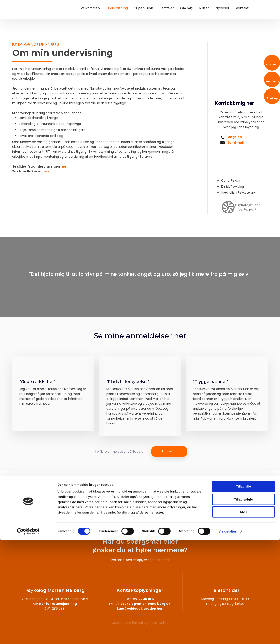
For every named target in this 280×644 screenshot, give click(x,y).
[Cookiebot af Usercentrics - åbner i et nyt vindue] (28, 635)
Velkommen (90, 8)
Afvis (244, 616)
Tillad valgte (243, 603)
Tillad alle (243, 590)
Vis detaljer (227, 635)
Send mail (235, 143)
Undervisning (117, 8)
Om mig (186, 8)
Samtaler (167, 8)
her (64, 166)
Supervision (144, 8)
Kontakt (242, 8)
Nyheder (222, 8)
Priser (204, 8)
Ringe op (234, 137)
